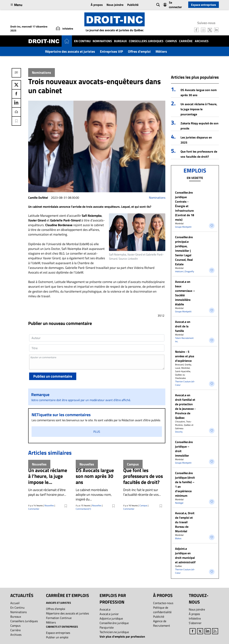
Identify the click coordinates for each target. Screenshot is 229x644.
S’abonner (195, 623)
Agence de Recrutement (162, 623)
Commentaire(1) (83, 509)
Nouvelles (49, 505)
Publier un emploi (57, 637)
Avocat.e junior (109, 614)
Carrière (186, 41)
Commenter (34, 509)
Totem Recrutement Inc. (184, 340)
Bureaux (120, 41)
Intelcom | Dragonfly (185, 271)
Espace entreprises (204, 5)
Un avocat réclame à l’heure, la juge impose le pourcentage (199, 109)
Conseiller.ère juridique (114, 623)
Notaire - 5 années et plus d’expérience (185, 356)
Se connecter (172, 5)
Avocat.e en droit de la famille (183, 326)
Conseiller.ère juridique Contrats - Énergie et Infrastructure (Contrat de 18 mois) (185, 206)
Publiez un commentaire (53, 376)
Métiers (161, 51)
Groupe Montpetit (183, 227)
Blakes (178, 538)
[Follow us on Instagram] (203, 30)
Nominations (102, 41)
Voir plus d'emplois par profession (122, 636)
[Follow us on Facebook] (197, 30)
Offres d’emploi (56, 609)
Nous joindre (115, 5)
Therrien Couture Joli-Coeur (185, 383)
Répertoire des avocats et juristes (70, 51)
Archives (202, 41)
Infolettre (195, 618)
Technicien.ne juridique (114, 632)
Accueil (15, 603)
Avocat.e (105, 609)
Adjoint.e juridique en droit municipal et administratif (185, 555)
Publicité (133, 5)
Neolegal (179, 503)
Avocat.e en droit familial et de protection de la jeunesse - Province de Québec (185, 406)
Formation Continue (59, 618)
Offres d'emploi (139, 51)
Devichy (179, 432)
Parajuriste (107, 627)
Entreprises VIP (111, 51)
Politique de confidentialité (162, 610)
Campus (171, 41)
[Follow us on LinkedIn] (216, 30)
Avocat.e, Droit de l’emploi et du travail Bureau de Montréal (185, 522)
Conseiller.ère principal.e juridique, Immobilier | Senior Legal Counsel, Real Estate (184, 251)
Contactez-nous (163, 603)
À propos (97, 5)
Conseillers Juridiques (146, 41)
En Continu (82, 41)
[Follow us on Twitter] (210, 30)
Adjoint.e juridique (111, 618)
